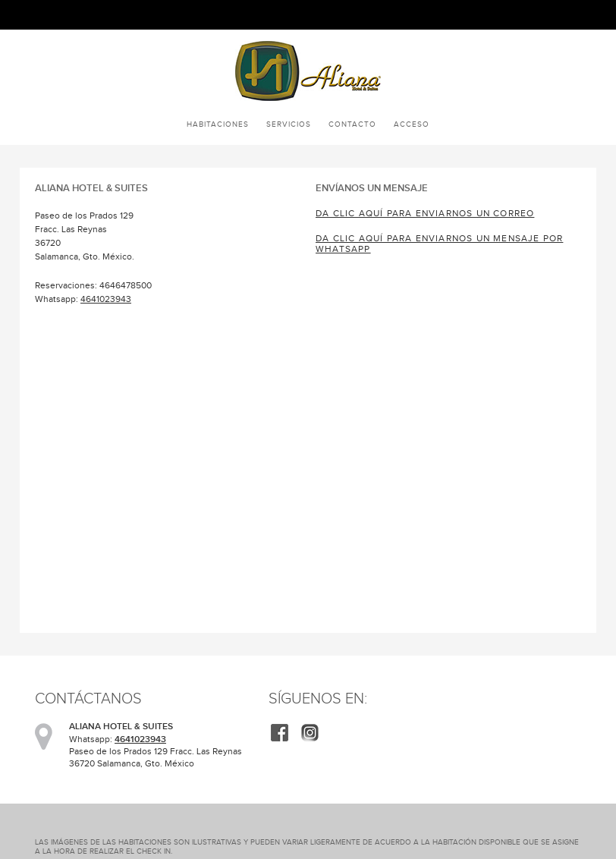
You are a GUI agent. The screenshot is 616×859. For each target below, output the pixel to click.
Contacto (352, 124)
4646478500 (126, 285)
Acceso (412, 124)
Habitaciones (218, 124)
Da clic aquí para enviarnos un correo (425, 213)
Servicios (289, 124)
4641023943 (106, 299)
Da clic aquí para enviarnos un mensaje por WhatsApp (439, 243)
